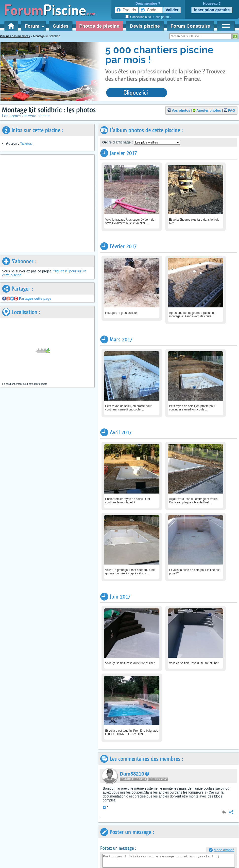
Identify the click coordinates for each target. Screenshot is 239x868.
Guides (61, 26)
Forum (34, 26)
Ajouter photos (209, 110)
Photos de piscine (99, 26)
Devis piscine (145, 26)
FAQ (231, 110)
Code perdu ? (162, 17)
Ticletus (26, 143)
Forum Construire (190, 26)
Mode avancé (224, 850)
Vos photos (181, 110)
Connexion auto (140, 17)
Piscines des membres (15, 36)
